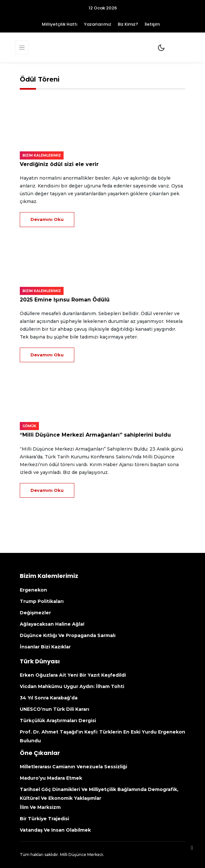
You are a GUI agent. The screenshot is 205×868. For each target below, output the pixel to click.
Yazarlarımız (98, 24)
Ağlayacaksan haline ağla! (52, 624)
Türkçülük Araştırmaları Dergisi (58, 721)
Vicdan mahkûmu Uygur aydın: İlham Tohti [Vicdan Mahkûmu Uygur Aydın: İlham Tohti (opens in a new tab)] (73, 686)
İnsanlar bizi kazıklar (45, 647)
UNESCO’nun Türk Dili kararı (54, 709)
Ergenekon (33, 590)
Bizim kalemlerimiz (42, 155)
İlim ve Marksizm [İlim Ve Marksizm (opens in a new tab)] (40, 807)
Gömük (29, 426)
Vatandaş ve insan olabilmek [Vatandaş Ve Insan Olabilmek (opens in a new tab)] (55, 830)
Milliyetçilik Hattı (60, 24)
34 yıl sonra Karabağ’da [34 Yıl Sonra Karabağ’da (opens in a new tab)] (49, 698)
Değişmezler (35, 613)
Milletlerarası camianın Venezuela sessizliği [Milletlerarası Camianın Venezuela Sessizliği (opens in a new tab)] (75, 767)
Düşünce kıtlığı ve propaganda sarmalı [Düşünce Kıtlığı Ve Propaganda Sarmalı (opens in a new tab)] (68, 635)
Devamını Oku (47, 219)
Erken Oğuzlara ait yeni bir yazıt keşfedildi (73, 675)
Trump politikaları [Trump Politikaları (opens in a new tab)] (42, 601)
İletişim (152, 24)
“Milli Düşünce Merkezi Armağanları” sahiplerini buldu (95, 435)
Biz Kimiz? (128, 24)
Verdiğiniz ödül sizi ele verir (59, 164)
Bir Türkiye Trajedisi (44, 819)
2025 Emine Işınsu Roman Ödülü (65, 300)
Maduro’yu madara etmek (51, 778)
